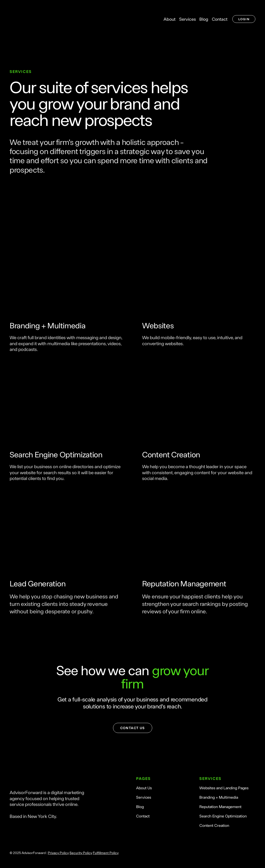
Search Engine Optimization (223, 816)
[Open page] (66, 279)
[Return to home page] (37, 19)
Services (187, 19)
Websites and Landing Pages (224, 788)
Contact (220, 19)
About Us (144, 788)
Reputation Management (220, 806)
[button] (244, 19)
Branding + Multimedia (219, 797)
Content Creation (214, 825)
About (170, 19)
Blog (204, 19)
